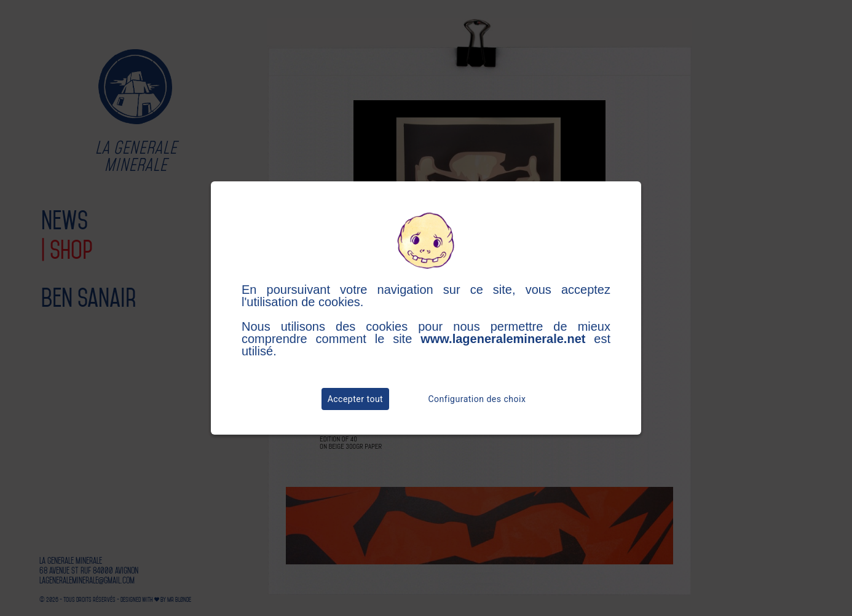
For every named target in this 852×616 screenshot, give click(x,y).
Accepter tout (355, 399)
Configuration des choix (477, 399)
